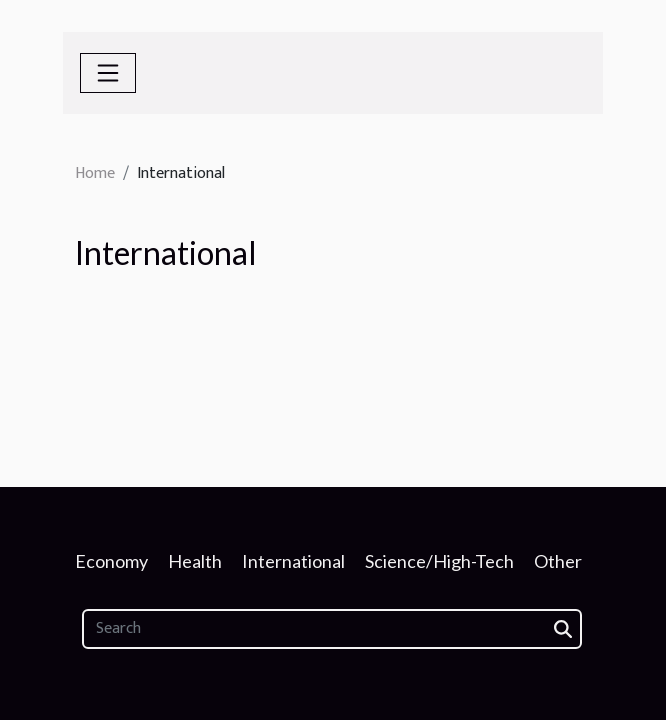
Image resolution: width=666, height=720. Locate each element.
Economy (111, 561)
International (293, 561)
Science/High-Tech (439, 561)
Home (95, 173)
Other (558, 561)
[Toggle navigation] (108, 73)
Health (195, 561)
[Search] (332, 629)
